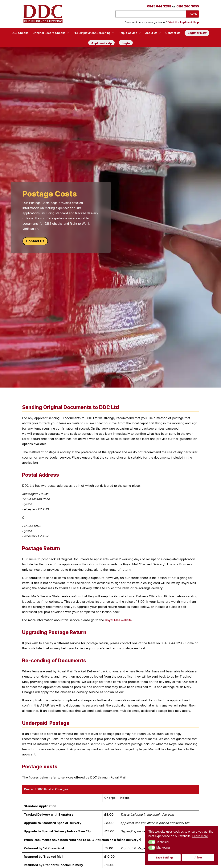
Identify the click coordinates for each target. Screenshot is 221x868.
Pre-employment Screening (92, 33)
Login (126, 43)
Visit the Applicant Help (184, 22)
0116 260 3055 (188, 6)
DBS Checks (20, 33)
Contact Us (173, 33)
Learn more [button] (200, 836)
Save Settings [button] (165, 858)
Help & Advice (128, 33)
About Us (151, 33)
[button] (152, 842)
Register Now (197, 33)
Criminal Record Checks (49, 33)
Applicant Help (101, 43)
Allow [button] (198, 858)
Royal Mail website (118, 620)
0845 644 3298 (159, 6)
